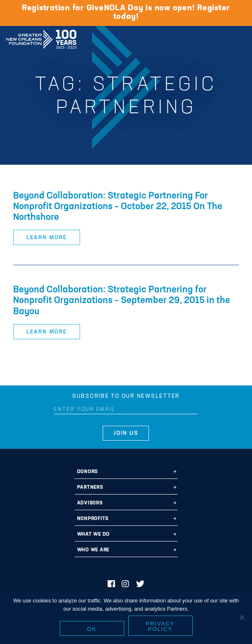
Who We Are (93, 550)
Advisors (90, 503)
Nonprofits (93, 519)
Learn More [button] (46, 238)
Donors (88, 472)
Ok (92, 629)
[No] (242, 617)
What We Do (94, 534)
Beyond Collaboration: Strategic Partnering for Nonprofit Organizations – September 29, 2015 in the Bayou (122, 301)
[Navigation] (239, 38)
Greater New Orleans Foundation (41, 37)
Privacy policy (160, 626)
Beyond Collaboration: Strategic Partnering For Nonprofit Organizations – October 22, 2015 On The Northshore (118, 207)
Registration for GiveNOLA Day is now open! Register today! (126, 13)
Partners (90, 488)
